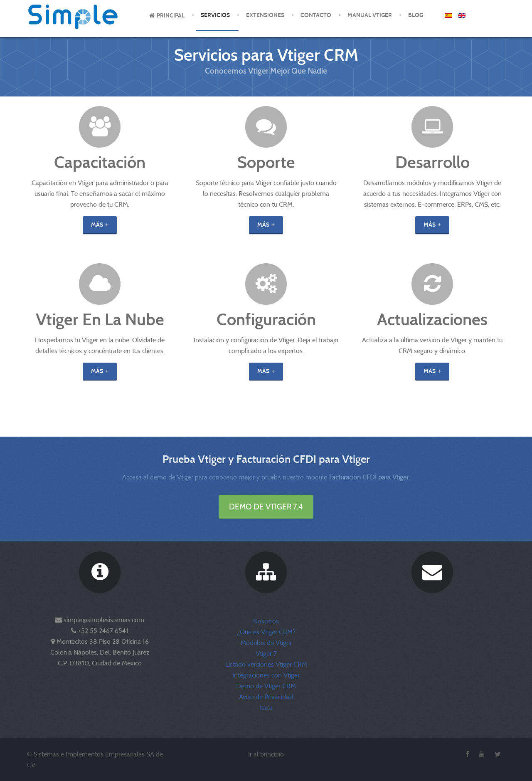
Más (97, 225)
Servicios (215, 15)
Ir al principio (266, 754)
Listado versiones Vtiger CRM (266, 664)
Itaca (266, 708)
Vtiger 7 (266, 654)
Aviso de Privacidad (266, 697)
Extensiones (265, 15)
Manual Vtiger (370, 15)
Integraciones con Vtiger (266, 675)
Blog (416, 15)
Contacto (316, 15)
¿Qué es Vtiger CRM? (266, 632)
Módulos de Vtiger (266, 643)
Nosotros (266, 621)
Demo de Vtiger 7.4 (266, 507)
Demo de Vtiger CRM (266, 686)
